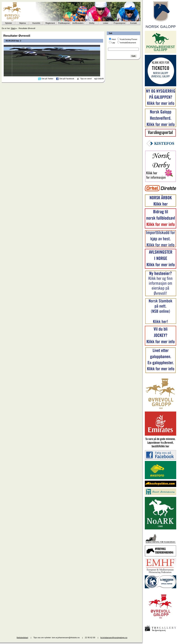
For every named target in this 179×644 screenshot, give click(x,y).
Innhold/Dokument (128, 43)
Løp (113, 43)
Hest (114, 39)
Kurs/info (36, 23)
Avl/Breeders (78, 23)
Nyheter (9, 23)
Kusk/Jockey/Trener (129, 39)
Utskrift (101, 79)
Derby (92, 23)
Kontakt (133, 23)
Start (13, 28)
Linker (106, 23)
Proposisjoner (120, 23)
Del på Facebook (67, 79)
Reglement (50, 23)
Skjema (22, 23)
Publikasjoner (64, 23)
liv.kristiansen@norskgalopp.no (114, 638)
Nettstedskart (22, 638)
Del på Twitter (47, 79)
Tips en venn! (86, 79)
